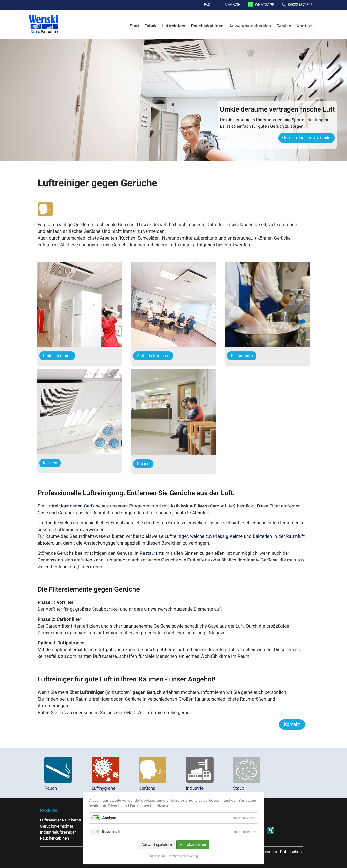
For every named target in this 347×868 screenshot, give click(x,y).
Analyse (109, 818)
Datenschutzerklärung (183, 856)
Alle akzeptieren (193, 845)
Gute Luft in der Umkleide (306, 138)
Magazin (233, 5)
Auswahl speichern (157, 845)
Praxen (143, 464)
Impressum (267, 852)
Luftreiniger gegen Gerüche (73, 506)
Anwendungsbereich (250, 26)
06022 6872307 (300, 5)
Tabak (151, 26)
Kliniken (50, 463)
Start (134, 26)
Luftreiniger (174, 26)
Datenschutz (291, 852)
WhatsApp (264, 5)
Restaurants (242, 356)
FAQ (207, 5)
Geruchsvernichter (57, 826)
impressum (157, 856)
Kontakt (305, 26)
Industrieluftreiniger (58, 832)
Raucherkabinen (207, 26)
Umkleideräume (57, 356)
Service (284, 26)
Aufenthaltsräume (153, 356)
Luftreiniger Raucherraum (63, 820)
